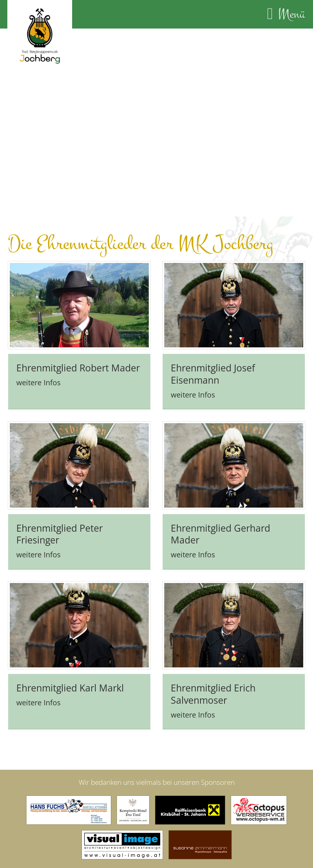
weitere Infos (39, 366)
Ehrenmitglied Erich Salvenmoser (213, 678)
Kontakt (112, 855)
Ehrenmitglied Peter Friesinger (60, 518)
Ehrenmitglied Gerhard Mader (220, 518)
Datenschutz (195, 855)
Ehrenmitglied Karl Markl (70, 671)
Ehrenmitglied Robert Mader (78, 351)
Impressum (150, 855)
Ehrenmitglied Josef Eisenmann (213, 358)
